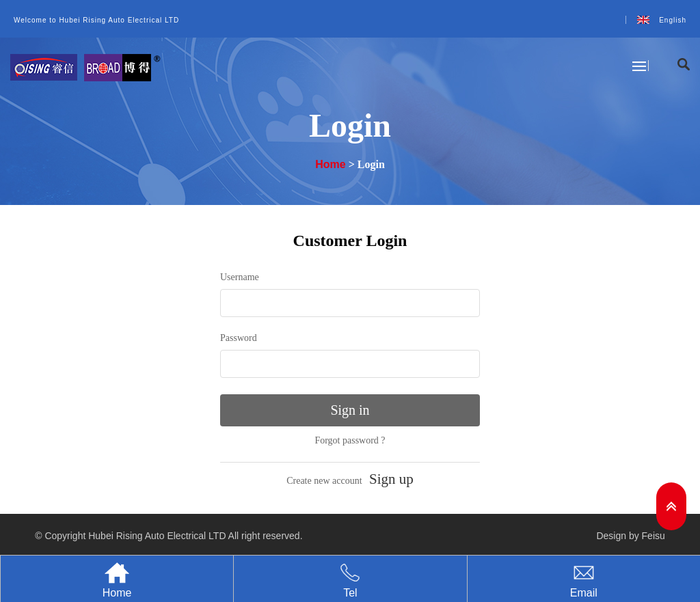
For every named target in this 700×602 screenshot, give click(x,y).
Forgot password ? (350, 440)
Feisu (654, 536)
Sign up (391, 479)
